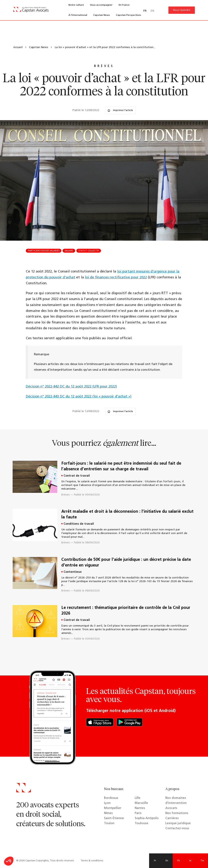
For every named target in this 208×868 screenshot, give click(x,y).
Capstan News (102, 15)
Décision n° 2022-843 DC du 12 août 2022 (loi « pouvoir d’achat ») (79, 397)
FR (145, 11)
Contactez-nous (177, 829)
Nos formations (177, 813)
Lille (138, 798)
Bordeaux (111, 798)
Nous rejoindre (182, 10)
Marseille (141, 803)
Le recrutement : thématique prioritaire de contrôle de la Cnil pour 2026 (126, 611)
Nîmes (108, 813)
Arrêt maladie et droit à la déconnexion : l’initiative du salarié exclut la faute (127, 515)
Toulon (109, 823)
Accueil (18, 47)
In (190, 861)
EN (152, 11)
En (167, 861)
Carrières (172, 818)
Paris (138, 813)
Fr (155, 861)
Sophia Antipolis (147, 818)
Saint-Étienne (114, 818)
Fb (179, 861)
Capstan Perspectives (129, 15)
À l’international (78, 15)
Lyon (107, 803)
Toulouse (141, 823)
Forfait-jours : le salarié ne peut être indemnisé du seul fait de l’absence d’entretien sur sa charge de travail (121, 466)
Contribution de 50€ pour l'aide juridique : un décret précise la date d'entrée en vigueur (126, 563)
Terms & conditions (92, 861)
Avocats (171, 808)
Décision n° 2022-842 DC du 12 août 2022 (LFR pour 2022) (71, 387)
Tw (202, 861)
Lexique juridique (178, 823)
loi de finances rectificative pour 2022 (116, 277)
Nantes (140, 808)
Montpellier (113, 808)
